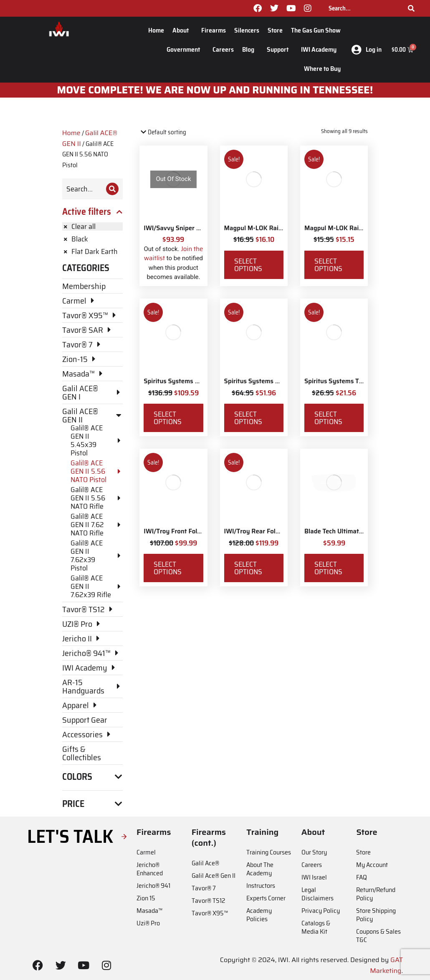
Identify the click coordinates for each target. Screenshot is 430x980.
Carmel (146, 852)
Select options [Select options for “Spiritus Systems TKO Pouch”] (328, 418)
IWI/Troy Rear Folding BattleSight (274, 531)
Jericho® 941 (153, 886)
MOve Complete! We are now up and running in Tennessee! (215, 90)
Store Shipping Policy (376, 915)
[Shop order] (175, 132)
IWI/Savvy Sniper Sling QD (182, 228)
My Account (372, 865)
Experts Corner (266, 898)
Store (275, 30)
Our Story (314, 852)
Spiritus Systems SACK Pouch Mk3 (275, 381)
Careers (223, 49)
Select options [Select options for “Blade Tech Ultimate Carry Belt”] (328, 568)
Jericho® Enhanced (150, 869)
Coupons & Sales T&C (378, 936)
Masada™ (149, 911)
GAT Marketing (386, 965)
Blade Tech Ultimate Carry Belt (349, 531)
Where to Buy (322, 69)
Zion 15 (146, 898)
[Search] (411, 8)
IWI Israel (314, 877)
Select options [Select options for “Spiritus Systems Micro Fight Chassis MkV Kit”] (168, 418)
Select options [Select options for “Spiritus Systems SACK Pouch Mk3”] (248, 418)
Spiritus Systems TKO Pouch (346, 381)
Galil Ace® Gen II (214, 876)
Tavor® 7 (204, 888)
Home (156, 30)
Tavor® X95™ (210, 913)
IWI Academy (321, 49)
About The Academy (260, 869)
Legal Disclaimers (317, 894)
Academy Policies (259, 915)
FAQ (362, 877)
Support (280, 49)
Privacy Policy (321, 911)
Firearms (214, 30)
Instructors (261, 886)
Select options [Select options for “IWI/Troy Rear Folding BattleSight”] (248, 568)
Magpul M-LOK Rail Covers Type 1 (273, 228)
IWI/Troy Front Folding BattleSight (194, 531)
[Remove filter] (93, 226)
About (183, 30)
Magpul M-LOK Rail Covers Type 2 (354, 228)
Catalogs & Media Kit (316, 927)
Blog (250, 49)
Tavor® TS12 (208, 901)
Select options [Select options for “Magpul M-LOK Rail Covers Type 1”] (248, 265)
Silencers (247, 30)
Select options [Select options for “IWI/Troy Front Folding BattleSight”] (168, 568)
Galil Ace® (205, 863)
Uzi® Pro (148, 923)
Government (185, 49)
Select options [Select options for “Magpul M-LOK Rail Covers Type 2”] (328, 265)
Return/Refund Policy (376, 894)
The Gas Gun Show (316, 30)
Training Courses (269, 852)
